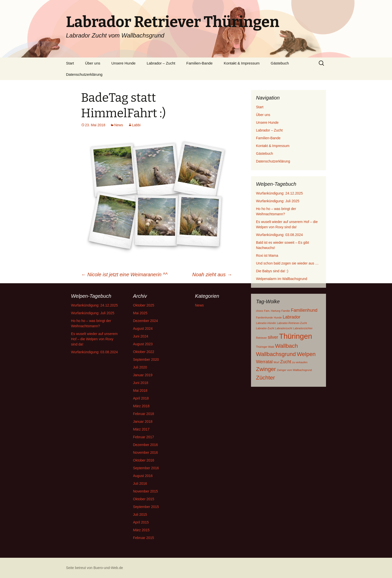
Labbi (136, 125)
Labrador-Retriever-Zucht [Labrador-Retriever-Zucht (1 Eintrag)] (292, 323)
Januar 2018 (143, 421)
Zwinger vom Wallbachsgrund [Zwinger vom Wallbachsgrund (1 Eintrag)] (294, 370)
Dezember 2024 (145, 321)
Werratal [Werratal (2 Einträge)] (264, 362)
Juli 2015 (140, 514)
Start (70, 63)
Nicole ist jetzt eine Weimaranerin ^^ (124, 274)
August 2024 (143, 328)
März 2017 (141, 429)
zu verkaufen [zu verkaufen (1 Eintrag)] (300, 362)
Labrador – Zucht (161, 63)
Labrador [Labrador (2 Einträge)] (292, 317)
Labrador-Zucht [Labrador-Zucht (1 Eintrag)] (265, 328)
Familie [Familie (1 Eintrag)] (285, 311)
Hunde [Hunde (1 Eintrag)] (278, 317)
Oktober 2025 (144, 305)
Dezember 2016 (145, 445)
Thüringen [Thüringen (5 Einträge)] (295, 336)
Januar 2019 (143, 375)
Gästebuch (280, 63)
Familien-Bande (199, 63)
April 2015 (141, 522)
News (119, 125)
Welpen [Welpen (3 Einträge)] (306, 354)
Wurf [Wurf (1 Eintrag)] (276, 362)
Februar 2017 (143, 437)
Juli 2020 (140, 367)
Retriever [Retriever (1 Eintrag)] (261, 338)
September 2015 (146, 507)
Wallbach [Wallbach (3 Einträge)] (286, 346)
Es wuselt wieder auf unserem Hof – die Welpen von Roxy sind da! (94, 339)
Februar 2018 (143, 414)
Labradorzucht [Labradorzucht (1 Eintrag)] (284, 328)
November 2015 (145, 491)
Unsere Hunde (123, 63)
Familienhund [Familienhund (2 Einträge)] (304, 310)
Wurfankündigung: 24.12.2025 (279, 193)
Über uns (93, 63)
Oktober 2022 (144, 352)
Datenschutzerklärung (84, 74)
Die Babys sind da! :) (272, 271)
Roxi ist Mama (267, 255)
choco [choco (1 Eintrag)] (259, 311)
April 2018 (141, 398)
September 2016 (146, 468)
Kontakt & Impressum (242, 63)
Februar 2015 (143, 538)
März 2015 (141, 530)
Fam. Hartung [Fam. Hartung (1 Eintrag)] (272, 311)
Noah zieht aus (212, 274)
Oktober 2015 (144, 499)
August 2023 (143, 344)
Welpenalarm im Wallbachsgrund (282, 279)
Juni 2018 (141, 383)
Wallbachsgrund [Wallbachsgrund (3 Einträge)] (276, 354)
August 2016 (143, 476)
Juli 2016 (140, 483)
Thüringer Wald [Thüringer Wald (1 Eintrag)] (265, 347)
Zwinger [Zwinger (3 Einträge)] (266, 369)
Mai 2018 (140, 390)
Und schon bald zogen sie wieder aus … (287, 263)
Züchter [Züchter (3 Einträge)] (265, 378)
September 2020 (146, 359)
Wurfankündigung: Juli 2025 (278, 201)
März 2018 (141, 406)
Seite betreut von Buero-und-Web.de (94, 568)
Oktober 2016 (144, 460)
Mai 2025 (140, 313)
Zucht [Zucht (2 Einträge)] (286, 362)
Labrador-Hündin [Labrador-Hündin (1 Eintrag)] (266, 323)
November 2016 (145, 452)
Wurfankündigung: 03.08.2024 (279, 235)
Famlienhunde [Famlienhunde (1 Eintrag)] (264, 317)
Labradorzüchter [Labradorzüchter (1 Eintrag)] (303, 328)
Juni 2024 (141, 336)
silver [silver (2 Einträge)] (273, 337)
